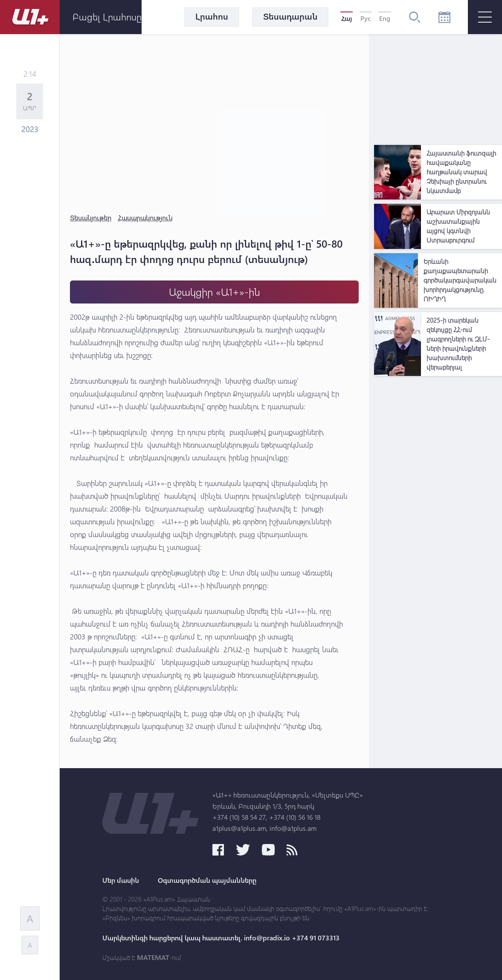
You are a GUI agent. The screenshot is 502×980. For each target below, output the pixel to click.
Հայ (347, 18)
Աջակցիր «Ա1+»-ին (215, 292)
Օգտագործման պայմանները (207, 880)
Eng (385, 18)
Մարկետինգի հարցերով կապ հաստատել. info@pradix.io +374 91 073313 (221, 938)
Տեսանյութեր (91, 218)
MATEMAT (153, 957)
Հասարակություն (145, 218)
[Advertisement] (438, 87)
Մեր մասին (121, 880)
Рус (366, 18)
